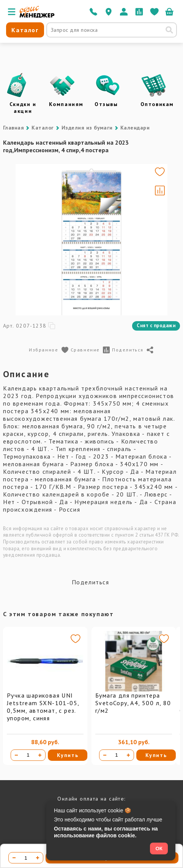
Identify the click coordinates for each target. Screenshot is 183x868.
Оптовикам (157, 104)
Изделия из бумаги (87, 128)
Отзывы (106, 104)
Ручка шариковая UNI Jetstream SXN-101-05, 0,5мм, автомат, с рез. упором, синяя (43, 707)
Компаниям (66, 104)
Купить (68, 755)
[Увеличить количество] (40, 755)
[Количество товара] (28, 755)
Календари (135, 128)
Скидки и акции (23, 108)
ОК (159, 848)
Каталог (43, 128)
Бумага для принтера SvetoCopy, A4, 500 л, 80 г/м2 (133, 703)
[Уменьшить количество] (16, 755)
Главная (13, 128)
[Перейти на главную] (37, 16)
